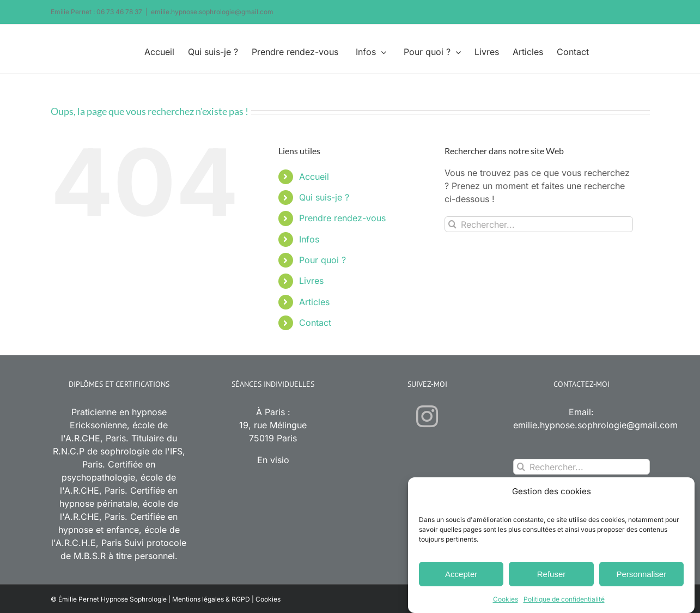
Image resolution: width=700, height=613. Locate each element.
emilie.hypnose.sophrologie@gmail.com (212, 12)
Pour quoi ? (322, 260)
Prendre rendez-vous (342, 218)
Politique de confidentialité (564, 601)
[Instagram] (427, 416)
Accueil (314, 177)
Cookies (506, 601)
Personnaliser (641, 576)
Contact (315, 323)
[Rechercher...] (539, 224)
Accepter (461, 576)
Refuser (552, 576)
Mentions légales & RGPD (211, 599)
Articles (314, 302)
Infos (309, 239)
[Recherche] (452, 224)
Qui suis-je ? (324, 197)
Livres (311, 281)
